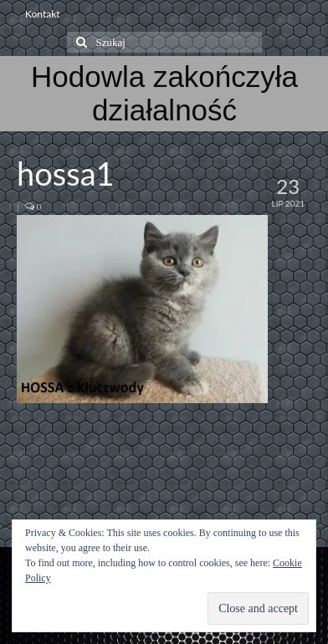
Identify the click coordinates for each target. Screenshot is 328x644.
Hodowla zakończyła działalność (164, 93)
